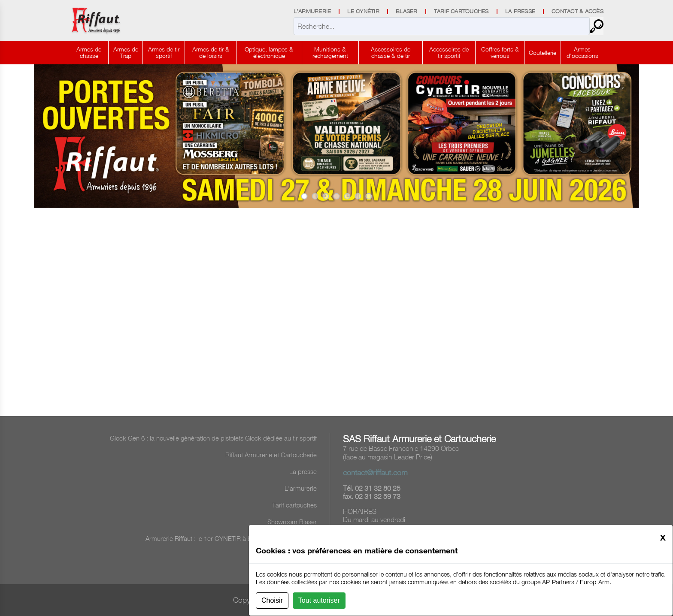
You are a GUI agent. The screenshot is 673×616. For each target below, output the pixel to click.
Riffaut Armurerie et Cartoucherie (271, 455)
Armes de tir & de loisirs (211, 52)
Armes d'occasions (582, 52)
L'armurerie (301, 488)
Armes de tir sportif (164, 52)
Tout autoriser (319, 600)
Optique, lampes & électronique (269, 52)
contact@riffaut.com (375, 473)
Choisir (272, 600)
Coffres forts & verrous (500, 52)
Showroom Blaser (292, 522)
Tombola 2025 (297, 555)
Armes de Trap (126, 52)
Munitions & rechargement (330, 52)
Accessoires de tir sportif (449, 52)
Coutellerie (543, 53)
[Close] (663, 537)
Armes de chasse (89, 52)
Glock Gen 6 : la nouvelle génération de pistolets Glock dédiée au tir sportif (213, 438)
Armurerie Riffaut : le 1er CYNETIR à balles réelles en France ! (231, 538)
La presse (303, 471)
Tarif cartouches (294, 505)
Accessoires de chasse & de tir (391, 52)
